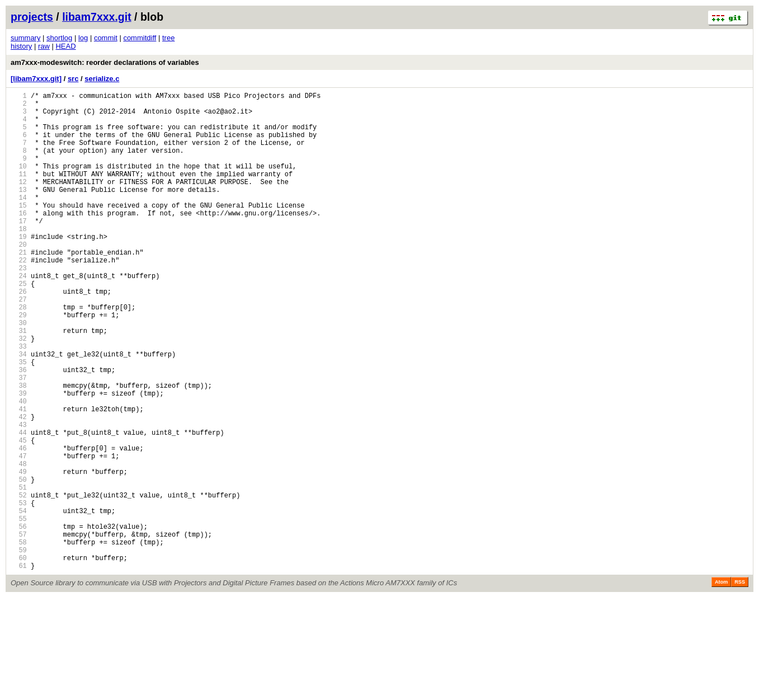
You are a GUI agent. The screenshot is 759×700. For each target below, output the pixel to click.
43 (19, 497)
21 (19, 287)
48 (19, 544)
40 (19, 468)
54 (19, 601)
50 (19, 563)
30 (19, 373)
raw (44, 46)
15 (19, 230)
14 (19, 221)
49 (19, 554)
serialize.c (102, 79)
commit (106, 38)
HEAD (65, 46)
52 (19, 582)
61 (19, 668)
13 (19, 211)
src (73, 79)
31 (19, 382)
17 (19, 249)
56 (19, 620)
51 (19, 573)
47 (19, 535)
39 (19, 459)
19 (19, 268)
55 (19, 611)
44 (19, 506)
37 (19, 440)
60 (19, 658)
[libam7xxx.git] (36, 79)
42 (19, 487)
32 (19, 392)
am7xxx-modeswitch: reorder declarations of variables (105, 62)
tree (168, 38)
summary (25, 38)
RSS (740, 684)
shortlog (59, 38)
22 (19, 297)
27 (19, 344)
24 (19, 316)
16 (19, 240)
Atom (721, 684)
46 (19, 525)
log (83, 38)
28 (19, 354)
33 (19, 401)
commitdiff (140, 38)
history (21, 46)
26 (19, 335)
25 (19, 325)
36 (19, 430)
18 (19, 259)
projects (32, 17)
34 (19, 411)
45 (19, 516)
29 (19, 363)
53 (19, 592)
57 (19, 630)
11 (19, 192)
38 (19, 449)
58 (19, 639)
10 (19, 183)
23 (19, 306)
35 (19, 421)
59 (19, 649)
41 (19, 478)
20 (19, 278)
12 (19, 202)
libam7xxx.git (97, 17)
